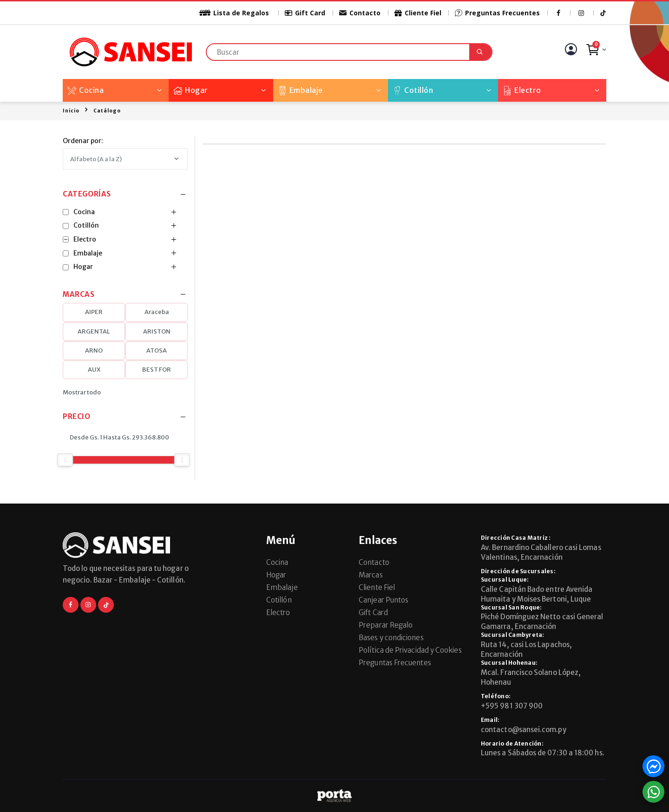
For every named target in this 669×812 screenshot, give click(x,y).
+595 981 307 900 (512, 706)
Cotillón (413, 90)
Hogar (191, 90)
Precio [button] (77, 417)
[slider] (65, 460)
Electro (522, 90)
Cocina (85, 90)
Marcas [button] (79, 295)
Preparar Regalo (386, 625)
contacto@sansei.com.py (524, 730)
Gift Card (305, 13)
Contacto (360, 13)
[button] (596, 52)
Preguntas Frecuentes (497, 13)
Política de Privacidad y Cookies (410, 650)
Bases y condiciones (391, 638)
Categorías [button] (87, 194)
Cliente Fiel (418, 13)
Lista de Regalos (229, 13)
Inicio (71, 111)
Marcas (371, 575)
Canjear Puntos (384, 600)
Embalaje (300, 90)
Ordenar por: (83, 141)
